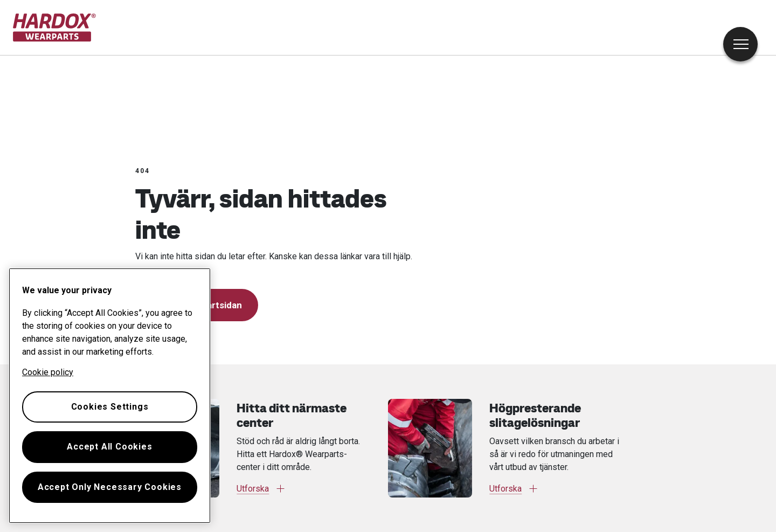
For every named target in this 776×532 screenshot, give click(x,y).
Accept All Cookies (109, 447)
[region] (110, 396)
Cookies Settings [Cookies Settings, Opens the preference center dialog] (110, 407)
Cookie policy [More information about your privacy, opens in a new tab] (48, 372)
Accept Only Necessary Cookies (110, 487)
